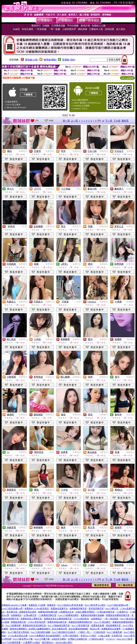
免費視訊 (23, 151)
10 (103, 121)
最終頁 (125, 121)
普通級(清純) (69, 60)
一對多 (78, 189)
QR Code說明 (127, 78)
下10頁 (117, 121)
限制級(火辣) (32, 60)
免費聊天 (131, 302)
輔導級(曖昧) (50, 60)
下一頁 (109, 121)
